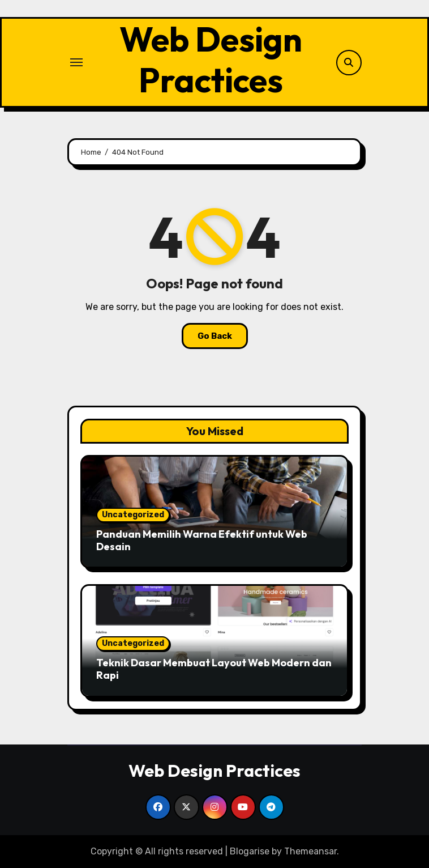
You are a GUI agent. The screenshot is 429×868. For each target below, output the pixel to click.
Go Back (215, 336)
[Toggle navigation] (76, 62)
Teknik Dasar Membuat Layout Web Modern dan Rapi (214, 669)
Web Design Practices (211, 59)
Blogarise (250, 851)
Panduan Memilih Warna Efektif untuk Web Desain (202, 540)
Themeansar (310, 851)
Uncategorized (133, 515)
